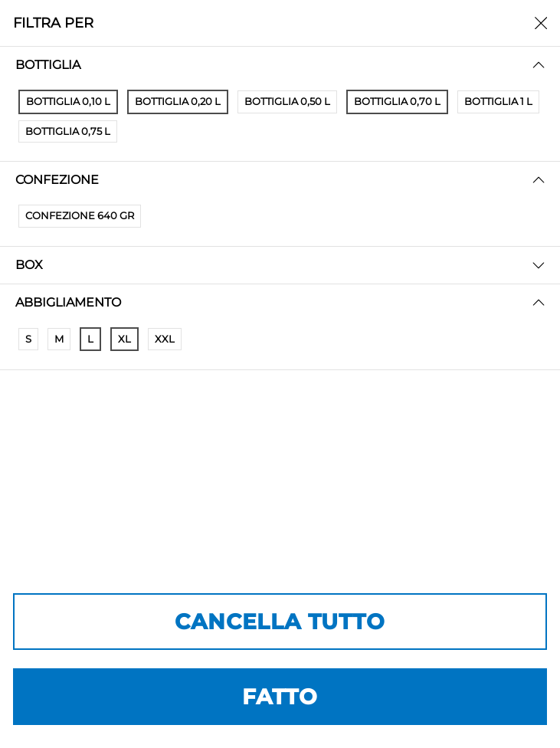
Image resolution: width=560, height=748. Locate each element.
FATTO (280, 697)
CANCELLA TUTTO (280, 622)
